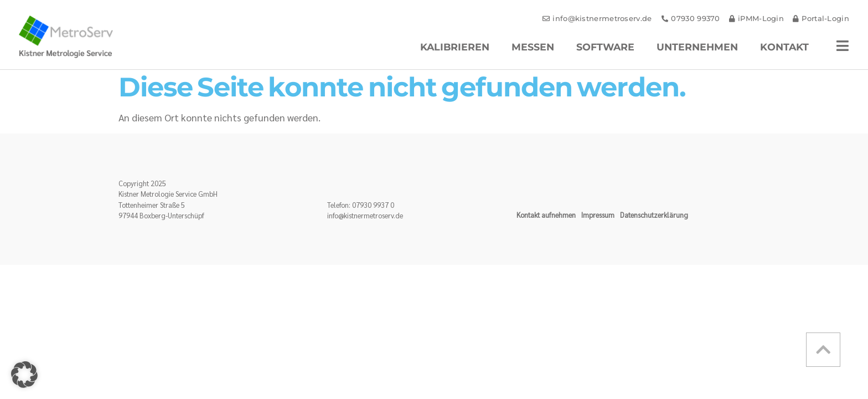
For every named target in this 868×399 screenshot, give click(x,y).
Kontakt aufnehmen (546, 215)
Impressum (598, 215)
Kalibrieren (455, 47)
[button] (24, 375)
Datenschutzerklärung (654, 215)
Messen (533, 47)
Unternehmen (697, 47)
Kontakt (784, 47)
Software (605, 47)
